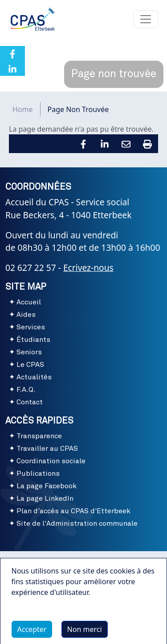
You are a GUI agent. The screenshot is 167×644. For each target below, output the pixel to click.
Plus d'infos (40, 620)
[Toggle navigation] (146, 19)
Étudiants (33, 340)
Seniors (29, 352)
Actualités (34, 377)
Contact (30, 402)
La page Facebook (47, 486)
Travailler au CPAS (47, 449)
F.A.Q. (26, 390)
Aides (26, 315)
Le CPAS (30, 365)
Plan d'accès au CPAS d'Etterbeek (73, 511)
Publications (38, 474)
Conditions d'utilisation (83, 562)
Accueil (29, 302)
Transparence (39, 436)
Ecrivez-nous (88, 268)
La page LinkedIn (45, 499)
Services (31, 327)
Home (23, 109)
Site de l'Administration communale (77, 524)
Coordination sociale (51, 461)
